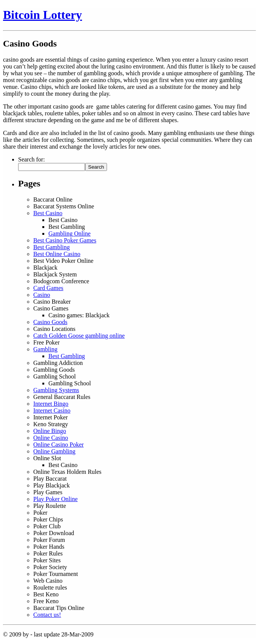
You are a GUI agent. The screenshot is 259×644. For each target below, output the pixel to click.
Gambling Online (70, 234)
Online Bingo (50, 431)
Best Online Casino (57, 254)
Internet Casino (52, 410)
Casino (42, 295)
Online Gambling (54, 451)
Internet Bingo (51, 404)
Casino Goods (50, 322)
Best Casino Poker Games (65, 240)
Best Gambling (51, 247)
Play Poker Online (55, 499)
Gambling (45, 349)
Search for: (32, 159)
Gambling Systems (56, 390)
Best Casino (48, 213)
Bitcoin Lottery (43, 15)
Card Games (48, 288)
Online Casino (51, 438)
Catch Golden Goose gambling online (79, 336)
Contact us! (47, 615)
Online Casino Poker (58, 445)
